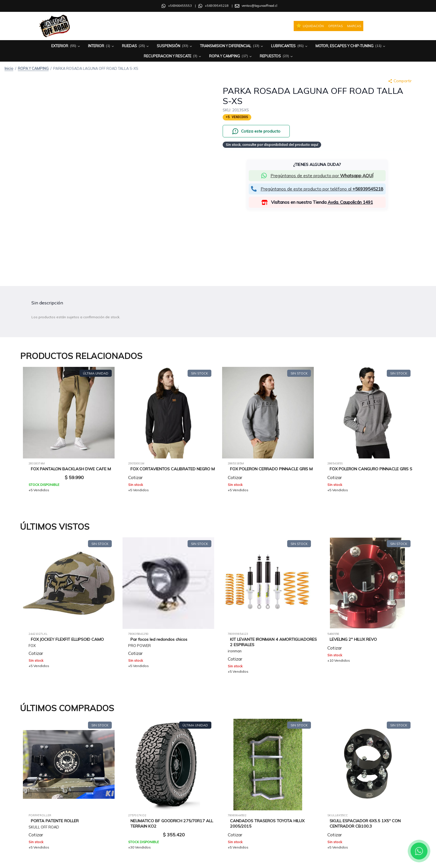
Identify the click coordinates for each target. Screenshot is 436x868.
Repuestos (277, 56)
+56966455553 (180, 6)
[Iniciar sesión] (388, 26)
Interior (101, 46)
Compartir (400, 81)
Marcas (354, 26)
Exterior (66, 46)
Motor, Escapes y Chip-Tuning (351, 46)
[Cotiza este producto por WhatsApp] (256, 131)
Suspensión (175, 46)
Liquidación (310, 26)
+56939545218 (217, 6)
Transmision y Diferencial (232, 46)
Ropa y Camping (231, 56)
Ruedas (136, 46)
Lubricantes (290, 46)
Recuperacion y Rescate (173, 56)
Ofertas (335, 26)
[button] (317, 176)
